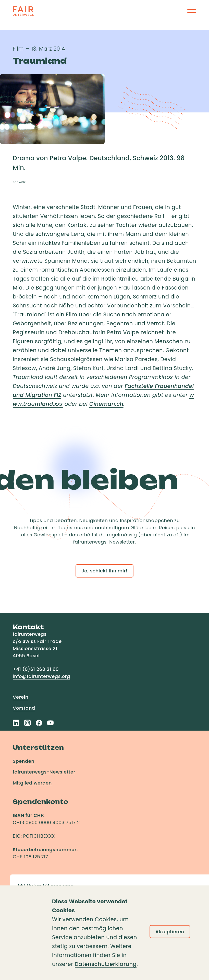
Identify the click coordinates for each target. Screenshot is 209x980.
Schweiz (19, 182)
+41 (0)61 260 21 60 (36, 669)
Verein (21, 697)
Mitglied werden (32, 783)
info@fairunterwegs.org (41, 676)
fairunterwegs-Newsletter (44, 772)
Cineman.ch (106, 404)
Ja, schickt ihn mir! (105, 571)
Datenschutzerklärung (106, 964)
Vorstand (24, 708)
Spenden (24, 761)
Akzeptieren (170, 932)
